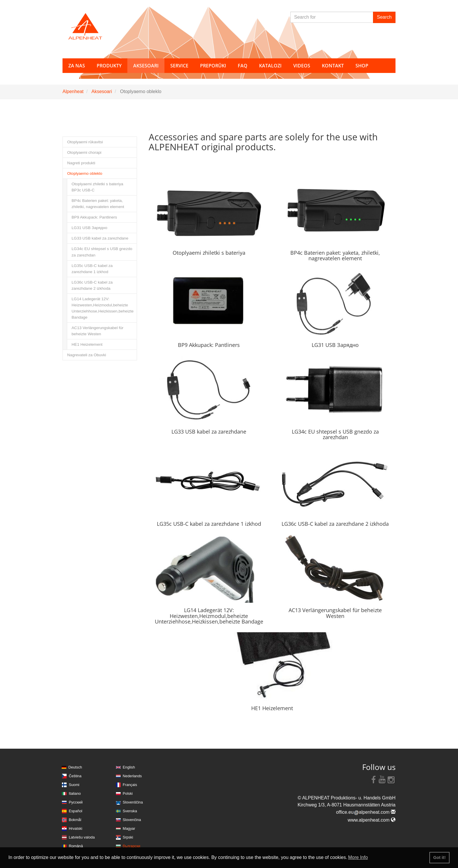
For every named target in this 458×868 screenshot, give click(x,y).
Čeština (75, 776)
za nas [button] (77, 66)
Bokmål (75, 820)
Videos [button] (302, 66)
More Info (358, 857)
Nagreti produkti (81, 163)
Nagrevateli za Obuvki (87, 355)
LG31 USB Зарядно (89, 228)
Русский (76, 802)
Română (76, 846)
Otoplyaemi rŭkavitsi (85, 142)
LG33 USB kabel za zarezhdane (100, 238)
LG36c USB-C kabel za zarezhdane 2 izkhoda (92, 285)
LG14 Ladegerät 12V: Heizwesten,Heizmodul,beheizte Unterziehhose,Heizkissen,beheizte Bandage (103, 308)
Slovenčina (132, 820)
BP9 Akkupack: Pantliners (94, 217)
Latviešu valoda (82, 837)
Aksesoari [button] (146, 66)
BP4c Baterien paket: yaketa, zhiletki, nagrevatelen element (98, 204)
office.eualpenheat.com (366, 812)
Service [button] (179, 66)
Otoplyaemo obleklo (85, 173)
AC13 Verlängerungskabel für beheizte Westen (98, 331)
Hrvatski (75, 828)
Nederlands (132, 776)
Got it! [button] (439, 857)
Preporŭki (213, 66)
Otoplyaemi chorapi (84, 152)
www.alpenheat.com (372, 820)
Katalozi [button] (270, 66)
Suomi (74, 785)
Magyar (129, 828)
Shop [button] (362, 66)
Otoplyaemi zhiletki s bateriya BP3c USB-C (97, 187)
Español (75, 811)
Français (130, 785)
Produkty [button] (109, 66)
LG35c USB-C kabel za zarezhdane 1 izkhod (92, 269)
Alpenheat (73, 91)
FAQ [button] (243, 66)
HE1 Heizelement (87, 344)
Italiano (75, 793)
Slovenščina (133, 802)
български (131, 846)
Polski (128, 793)
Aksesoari (102, 91)
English (129, 767)
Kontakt (333, 66)
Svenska (130, 811)
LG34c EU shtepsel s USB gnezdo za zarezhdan (102, 252)
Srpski (128, 837)
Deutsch (75, 767)
